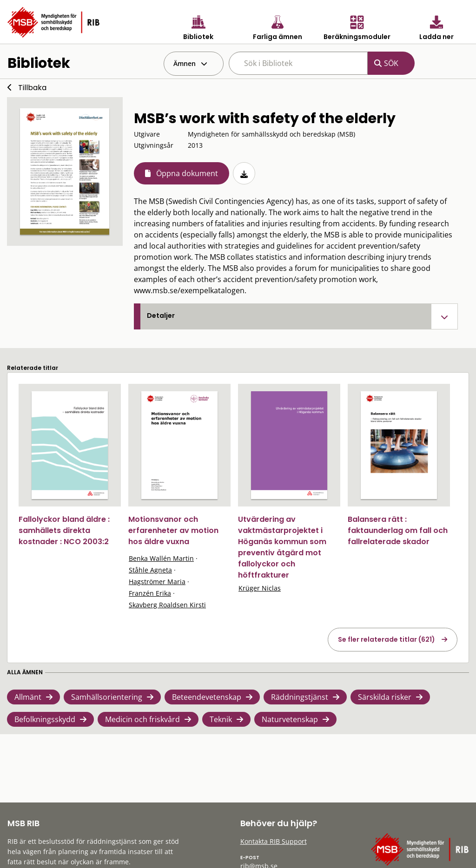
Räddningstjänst (300, 697)
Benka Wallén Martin (161, 558)
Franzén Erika (150, 593)
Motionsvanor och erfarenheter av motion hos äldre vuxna (173, 530)
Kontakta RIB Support (274, 841)
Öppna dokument (187, 173)
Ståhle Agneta (150, 570)
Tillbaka (32, 88)
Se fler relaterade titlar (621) (387, 639)
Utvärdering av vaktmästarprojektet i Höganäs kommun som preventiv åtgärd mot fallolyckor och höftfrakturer (282, 547)
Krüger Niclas (260, 588)
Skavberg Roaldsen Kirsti (167, 605)
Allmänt (28, 697)
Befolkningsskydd (45, 719)
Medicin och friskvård (142, 719)
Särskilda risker (385, 697)
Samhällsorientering (107, 697)
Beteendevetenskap (207, 697)
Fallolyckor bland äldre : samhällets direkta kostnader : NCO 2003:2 (64, 530)
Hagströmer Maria (157, 582)
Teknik (221, 719)
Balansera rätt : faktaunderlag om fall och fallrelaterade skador (398, 530)
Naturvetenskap (290, 719)
